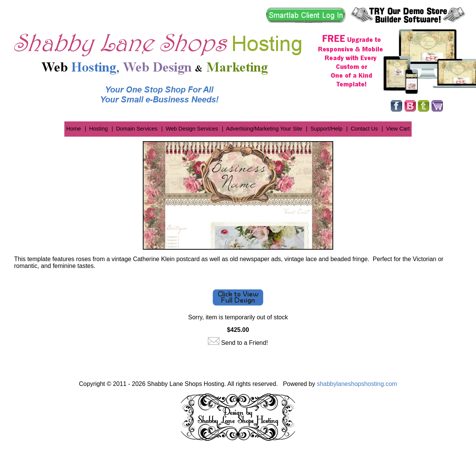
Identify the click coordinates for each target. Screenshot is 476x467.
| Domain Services (135, 129)
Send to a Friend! (245, 343)
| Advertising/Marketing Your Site (262, 129)
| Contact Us (362, 129)
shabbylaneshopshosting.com (357, 384)
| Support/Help (324, 129)
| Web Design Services (189, 129)
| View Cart (396, 129)
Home (73, 129)
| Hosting (96, 129)
